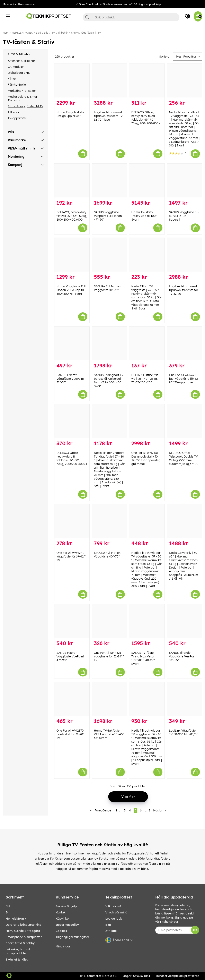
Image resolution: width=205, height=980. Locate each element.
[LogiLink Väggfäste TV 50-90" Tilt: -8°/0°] (184, 699)
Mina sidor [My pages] (63, 946)
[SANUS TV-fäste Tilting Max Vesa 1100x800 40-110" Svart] (147, 621)
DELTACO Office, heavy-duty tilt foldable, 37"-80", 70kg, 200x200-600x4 (72, 458)
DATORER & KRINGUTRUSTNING (24, 925)
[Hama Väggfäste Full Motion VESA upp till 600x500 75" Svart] (72, 255)
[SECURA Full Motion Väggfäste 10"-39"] (109, 255)
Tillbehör (14, 112)
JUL (8, 906)
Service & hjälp (66, 906)
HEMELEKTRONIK (22, 33)
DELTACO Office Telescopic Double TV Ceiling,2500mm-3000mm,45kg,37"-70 (184, 458)
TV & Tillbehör (60, 33)
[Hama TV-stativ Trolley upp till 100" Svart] (147, 181)
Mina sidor (9, 4)
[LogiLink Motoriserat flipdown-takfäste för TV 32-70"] (184, 255)
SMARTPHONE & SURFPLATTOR (24, 937)
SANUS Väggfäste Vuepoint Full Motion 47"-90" (108, 216)
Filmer (12, 79)
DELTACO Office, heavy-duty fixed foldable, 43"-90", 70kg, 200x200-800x (146, 118)
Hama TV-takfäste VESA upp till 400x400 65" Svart (109, 734)
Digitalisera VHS (19, 73)
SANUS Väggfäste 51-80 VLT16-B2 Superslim (184, 216)
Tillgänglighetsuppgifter (72, 937)
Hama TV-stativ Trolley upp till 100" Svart (144, 216)
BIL (8, 912)
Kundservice (26, 4)
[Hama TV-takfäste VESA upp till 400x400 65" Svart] (109, 699)
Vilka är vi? (113, 906)
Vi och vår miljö (116, 912)
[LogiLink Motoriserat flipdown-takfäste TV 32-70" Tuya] (109, 81)
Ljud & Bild (42, 33)
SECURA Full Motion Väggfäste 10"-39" (107, 288)
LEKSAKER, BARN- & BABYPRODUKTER (18, 951)
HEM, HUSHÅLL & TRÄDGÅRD (23, 931)
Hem (6, 33)
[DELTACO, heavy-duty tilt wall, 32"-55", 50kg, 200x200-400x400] (72, 181)
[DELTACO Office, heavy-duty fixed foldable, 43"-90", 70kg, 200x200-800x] (147, 81)
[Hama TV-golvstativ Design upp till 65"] (72, 81)
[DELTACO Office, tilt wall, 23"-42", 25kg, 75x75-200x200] (147, 344)
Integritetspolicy (67, 925)
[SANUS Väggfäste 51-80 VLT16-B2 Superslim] (184, 181)
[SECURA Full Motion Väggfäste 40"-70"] (109, 521)
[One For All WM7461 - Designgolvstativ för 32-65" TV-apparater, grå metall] (147, 421)
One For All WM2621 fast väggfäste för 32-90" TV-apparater (184, 379)
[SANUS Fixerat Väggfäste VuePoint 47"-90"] (72, 621)
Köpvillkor (63, 919)
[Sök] (131, 17)
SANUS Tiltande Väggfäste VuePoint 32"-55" (183, 656)
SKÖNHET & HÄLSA (17, 960)
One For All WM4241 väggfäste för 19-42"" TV (71, 556)
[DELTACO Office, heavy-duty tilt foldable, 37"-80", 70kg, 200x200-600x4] (72, 421)
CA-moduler (16, 67)
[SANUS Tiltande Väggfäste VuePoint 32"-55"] (184, 621)
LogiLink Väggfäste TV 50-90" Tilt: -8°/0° (184, 732)
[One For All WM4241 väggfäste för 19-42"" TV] (72, 521)
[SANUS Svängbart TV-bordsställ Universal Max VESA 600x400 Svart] (109, 344)
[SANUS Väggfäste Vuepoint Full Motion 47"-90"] (109, 181)
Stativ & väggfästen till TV (86, 33)
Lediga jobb (114, 919)
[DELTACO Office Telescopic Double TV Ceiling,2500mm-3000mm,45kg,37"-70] (184, 421)
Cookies (61, 931)
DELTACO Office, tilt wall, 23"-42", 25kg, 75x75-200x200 (145, 379)
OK (195, 930)
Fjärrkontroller (17, 85)
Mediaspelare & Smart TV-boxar (23, 99)
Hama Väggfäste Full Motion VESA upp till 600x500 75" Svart (71, 290)
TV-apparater (17, 118)
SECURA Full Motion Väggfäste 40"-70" (107, 555)
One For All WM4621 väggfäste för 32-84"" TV (109, 656)
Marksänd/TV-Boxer (22, 91)
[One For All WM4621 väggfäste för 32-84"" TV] (109, 621)
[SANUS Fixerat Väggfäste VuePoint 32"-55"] (72, 344)
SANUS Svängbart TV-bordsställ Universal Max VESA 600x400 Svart (109, 381)
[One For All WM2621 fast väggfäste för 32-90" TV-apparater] (184, 344)
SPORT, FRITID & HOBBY (20, 943)
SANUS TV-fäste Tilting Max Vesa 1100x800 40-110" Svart (143, 658)
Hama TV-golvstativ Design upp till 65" (70, 114)
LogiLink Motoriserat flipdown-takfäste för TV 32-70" (184, 290)
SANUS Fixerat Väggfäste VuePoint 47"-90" (70, 656)
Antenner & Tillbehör (21, 61)
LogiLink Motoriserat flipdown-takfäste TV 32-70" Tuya (108, 116)
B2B (108, 925)
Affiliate (111, 931)
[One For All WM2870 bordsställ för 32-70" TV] (72, 699)
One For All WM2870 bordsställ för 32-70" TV (70, 734)
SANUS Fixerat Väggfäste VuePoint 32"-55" (70, 379)
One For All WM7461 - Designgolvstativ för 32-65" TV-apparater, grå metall (146, 458)
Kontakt (61, 912)
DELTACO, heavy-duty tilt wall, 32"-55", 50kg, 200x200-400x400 (72, 216)
